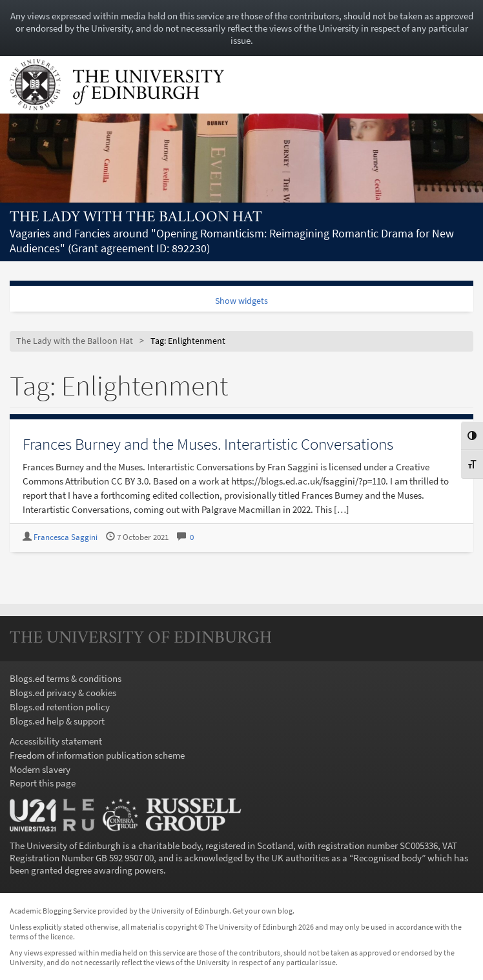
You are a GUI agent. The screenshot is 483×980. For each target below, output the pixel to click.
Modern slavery (40, 769)
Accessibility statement (56, 741)
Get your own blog (262, 911)
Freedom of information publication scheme (97, 755)
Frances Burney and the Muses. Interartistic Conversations (208, 444)
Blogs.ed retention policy (60, 707)
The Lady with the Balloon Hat (136, 218)
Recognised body (387, 858)
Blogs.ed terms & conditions (66, 678)
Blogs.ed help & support (57, 721)
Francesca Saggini (66, 537)
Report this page (43, 783)
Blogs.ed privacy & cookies (63, 693)
